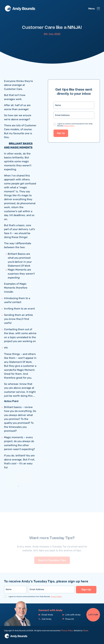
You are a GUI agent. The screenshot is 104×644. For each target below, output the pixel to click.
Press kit (68, 619)
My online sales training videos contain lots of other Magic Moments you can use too (19, 480)
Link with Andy (71, 615)
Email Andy (46, 615)
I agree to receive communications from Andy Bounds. (75, 125)
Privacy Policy (69, 126)
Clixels (86, 631)
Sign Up (61, 133)
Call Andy (45, 619)
